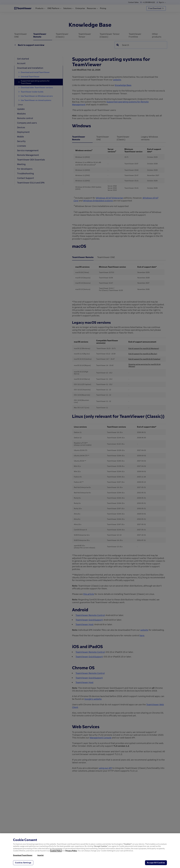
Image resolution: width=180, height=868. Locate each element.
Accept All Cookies (156, 863)
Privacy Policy (71, 851)
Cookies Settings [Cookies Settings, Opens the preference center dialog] (23, 863)
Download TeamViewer (23, 855)
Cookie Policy (56, 851)
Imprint (41, 855)
